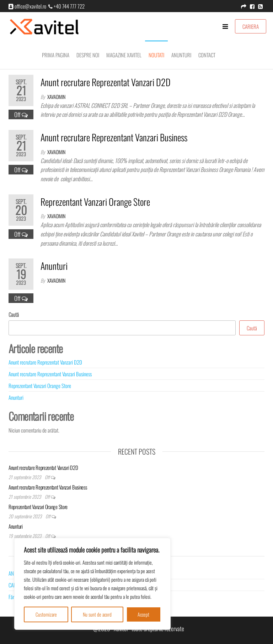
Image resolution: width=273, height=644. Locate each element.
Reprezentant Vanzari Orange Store (95, 202)
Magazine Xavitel (124, 55)
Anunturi (181, 55)
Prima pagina (56, 55)
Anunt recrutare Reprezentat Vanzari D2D (106, 82)
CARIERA (251, 26)
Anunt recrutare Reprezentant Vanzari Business (114, 137)
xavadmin (56, 97)
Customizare (46, 614)
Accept (143, 614)
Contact (207, 55)
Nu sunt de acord (97, 614)
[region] (92, 584)
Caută (14, 314)
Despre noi (88, 55)
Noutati (156, 55)
